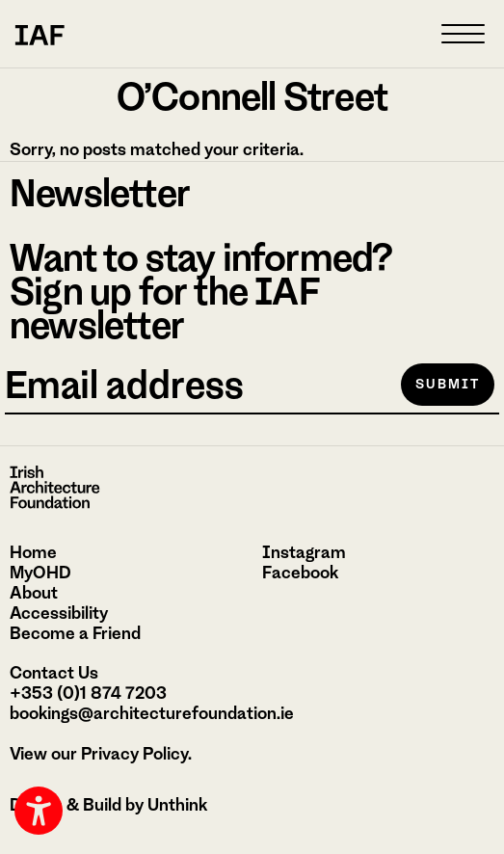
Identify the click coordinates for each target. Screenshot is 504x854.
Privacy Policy (134, 754)
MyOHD (40, 573)
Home (33, 552)
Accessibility (59, 613)
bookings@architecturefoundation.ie (152, 713)
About (34, 593)
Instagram (304, 552)
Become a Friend (75, 633)
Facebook (300, 573)
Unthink (177, 805)
